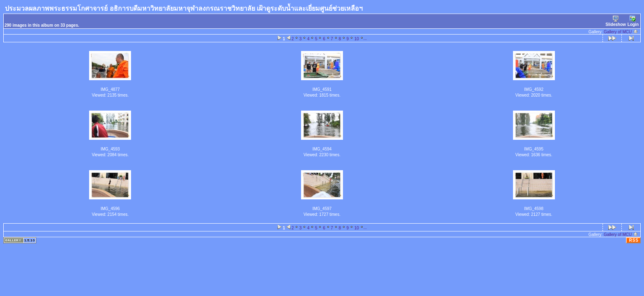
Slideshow (615, 21)
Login (633, 21)
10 (357, 39)
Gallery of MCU (621, 32)
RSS (634, 240)
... (365, 38)
